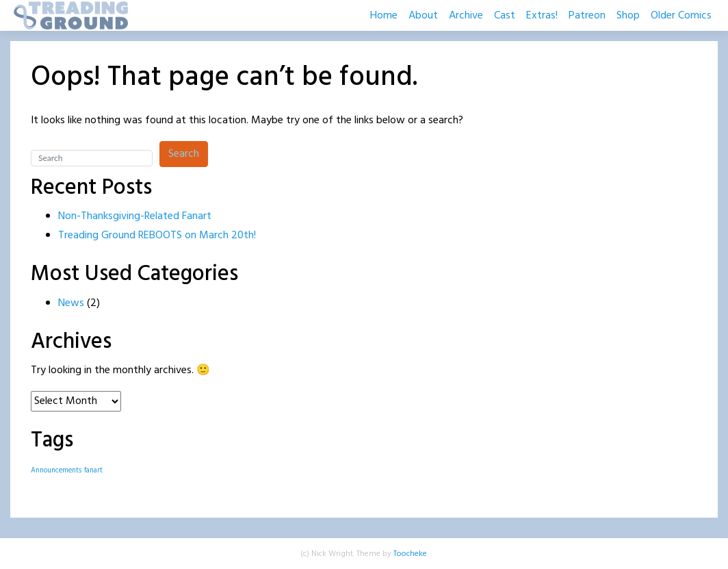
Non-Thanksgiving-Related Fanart (135, 216)
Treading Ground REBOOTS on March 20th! (157, 236)
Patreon (587, 16)
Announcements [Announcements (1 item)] (56, 471)
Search (184, 154)
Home (384, 16)
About (423, 16)
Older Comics (681, 16)
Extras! (542, 16)
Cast (505, 16)
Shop (628, 16)
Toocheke (410, 554)
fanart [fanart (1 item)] (93, 471)
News (71, 303)
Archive (466, 16)
